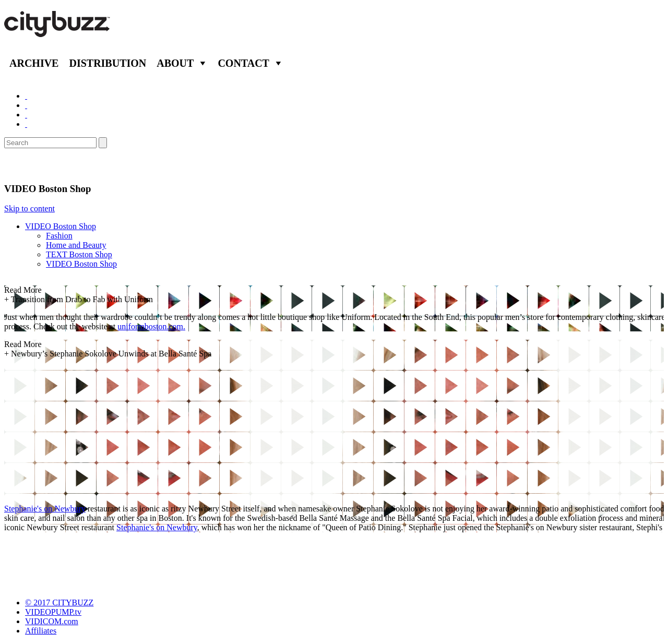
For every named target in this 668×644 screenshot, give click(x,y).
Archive (34, 63)
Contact (243, 63)
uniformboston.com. (151, 326)
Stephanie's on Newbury (45, 509)
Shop (18, 165)
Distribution (108, 63)
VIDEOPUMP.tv (53, 612)
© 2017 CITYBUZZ (59, 603)
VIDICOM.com (52, 621)
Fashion (59, 236)
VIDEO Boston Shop (61, 226)
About (175, 63)
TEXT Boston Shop (79, 254)
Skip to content (29, 208)
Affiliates (41, 631)
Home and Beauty (76, 245)
